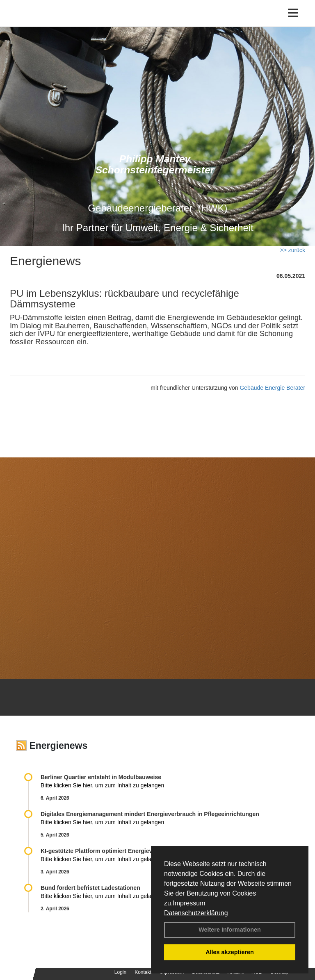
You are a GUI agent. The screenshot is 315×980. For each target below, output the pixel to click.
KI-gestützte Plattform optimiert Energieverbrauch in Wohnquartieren (135, 851)
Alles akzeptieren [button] (230, 952)
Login (120, 972)
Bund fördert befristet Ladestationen (90, 888)
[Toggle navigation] (293, 13)
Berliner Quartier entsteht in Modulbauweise (101, 777)
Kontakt (143, 972)
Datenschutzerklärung (196, 913)
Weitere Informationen (230, 930)
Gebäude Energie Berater (272, 388)
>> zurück (293, 250)
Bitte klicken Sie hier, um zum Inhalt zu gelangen (102, 785)
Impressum (189, 903)
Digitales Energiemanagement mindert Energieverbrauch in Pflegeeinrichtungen (150, 814)
